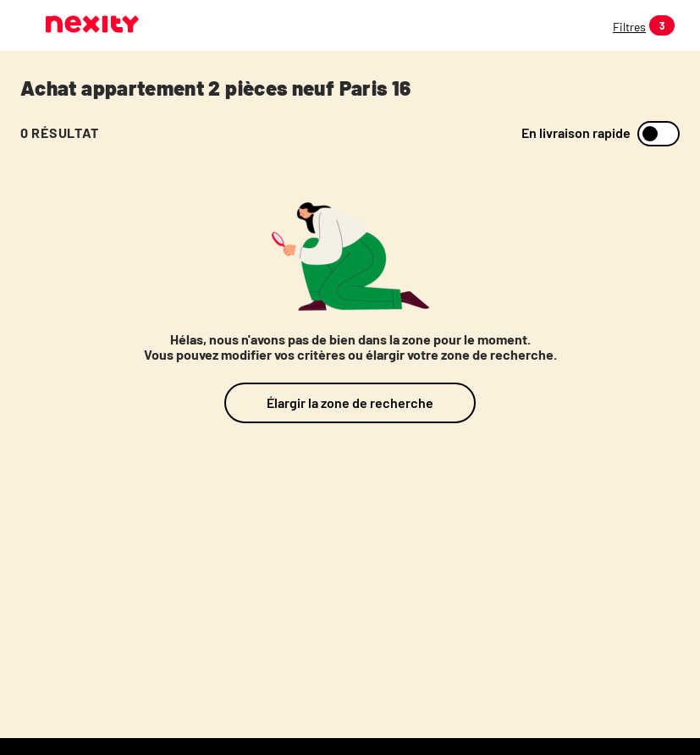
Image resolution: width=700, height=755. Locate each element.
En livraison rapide (576, 133)
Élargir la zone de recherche (350, 402)
